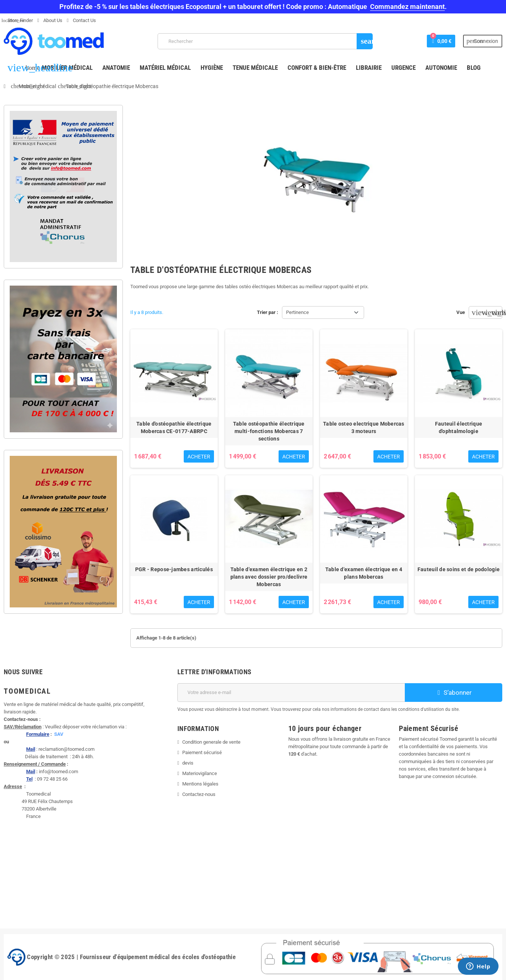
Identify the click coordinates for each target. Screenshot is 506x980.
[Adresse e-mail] (291, 693)
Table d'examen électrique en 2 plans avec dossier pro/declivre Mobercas (269, 577)
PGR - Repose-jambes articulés (174, 569)
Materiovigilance (200, 773)
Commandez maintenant (407, 7)
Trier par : (268, 312)
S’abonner (454, 693)
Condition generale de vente (211, 742)
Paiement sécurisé (202, 752)
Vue (461, 312)
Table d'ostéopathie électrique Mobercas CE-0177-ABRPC (174, 427)
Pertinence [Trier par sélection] (297, 312)
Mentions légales (200, 784)
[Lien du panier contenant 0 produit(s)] (441, 41)
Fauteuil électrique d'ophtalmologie (459, 427)
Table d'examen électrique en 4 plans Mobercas (364, 573)
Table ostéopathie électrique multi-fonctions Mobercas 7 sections (269, 431)
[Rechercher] (265, 41)
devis (188, 763)
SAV (59, 734)
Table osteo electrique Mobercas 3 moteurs (364, 427)
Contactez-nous (199, 794)
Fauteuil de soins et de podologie (459, 569)
